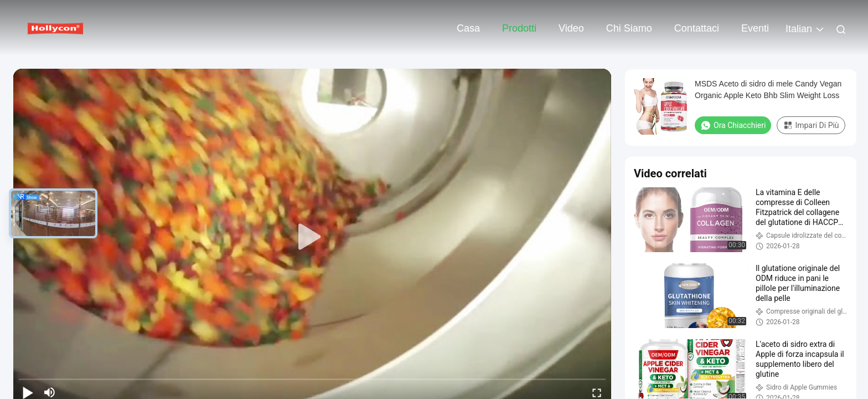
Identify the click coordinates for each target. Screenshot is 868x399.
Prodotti (519, 28)
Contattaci (697, 28)
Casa (468, 28)
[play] (312, 237)
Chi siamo (629, 28)
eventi (755, 28)
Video (571, 28)
